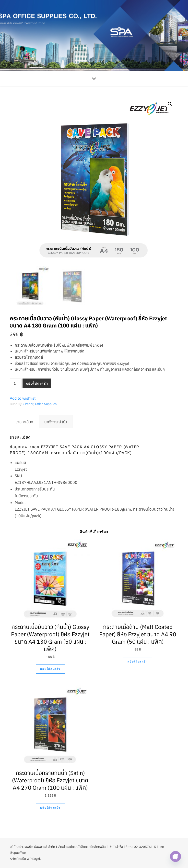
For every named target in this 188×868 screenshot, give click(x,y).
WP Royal (33, 859)
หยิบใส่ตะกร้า (37, 383)
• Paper (28, 404)
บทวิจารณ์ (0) (56, 422)
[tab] (24, 422)
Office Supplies (46, 404)
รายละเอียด (24, 422)
